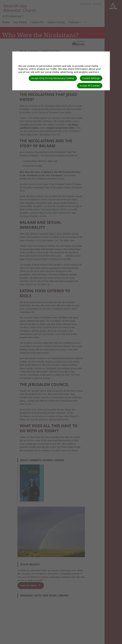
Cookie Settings (91, 78)
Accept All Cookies (90, 86)
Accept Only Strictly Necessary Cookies (53, 78)
